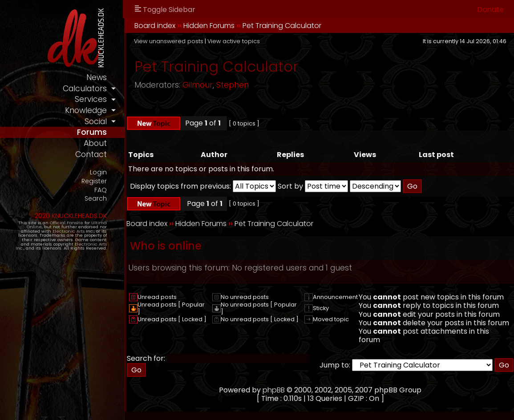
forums (92, 132)
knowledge (86, 110)
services (91, 99)
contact (91, 154)
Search (96, 199)
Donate (491, 10)
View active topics (234, 41)
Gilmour (198, 85)
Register (94, 181)
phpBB (274, 390)
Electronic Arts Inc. (73, 231)
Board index (155, 26)
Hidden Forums (209, 26)
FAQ (101, 190)
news (97, 77)
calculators (85, 89)
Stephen (233, 85)
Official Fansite (67, 223)
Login (98, 172)
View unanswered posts (169, 41)
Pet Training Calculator (282, 26)
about (95, 143)
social (96, 121)
